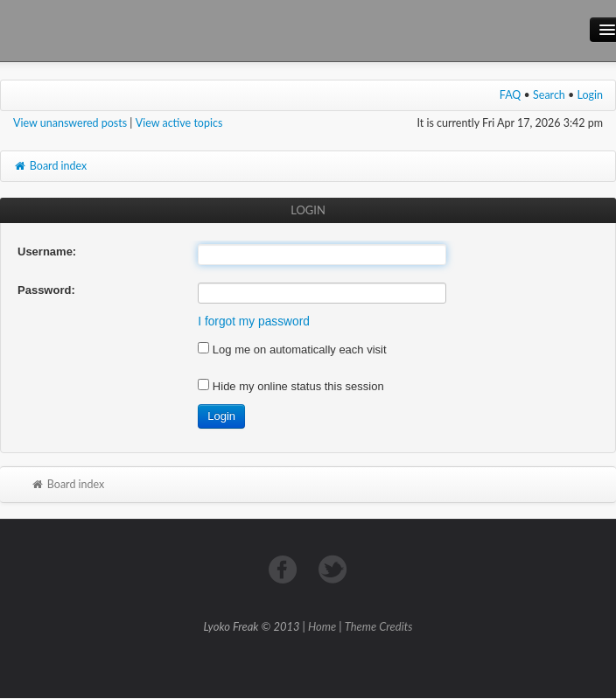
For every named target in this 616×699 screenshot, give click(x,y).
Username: (47, 252)
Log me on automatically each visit (292, 349)
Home (322, 626)
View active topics (179, 123)
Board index (50, 166)
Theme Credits (379, 626)
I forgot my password (254, 322)
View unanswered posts (70, 123)
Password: (46, 290)
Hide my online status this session (290, 386)
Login (591, 95)
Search (549, 95)
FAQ (511, 95)
